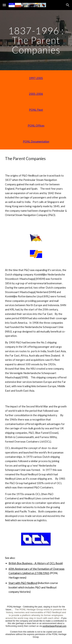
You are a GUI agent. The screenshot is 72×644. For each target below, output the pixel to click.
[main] (36, 40)
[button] (4, 5)
